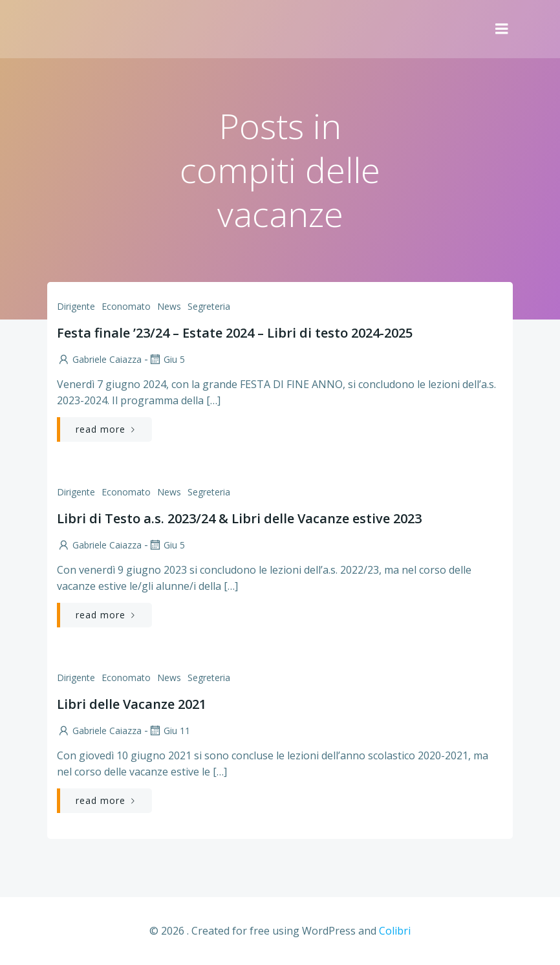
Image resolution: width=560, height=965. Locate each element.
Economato (126, 306)
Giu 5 (167, 359)
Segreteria (209, 306)
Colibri (395, 931)
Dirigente (76, 306)
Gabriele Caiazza (99, 359)
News (169, 306)
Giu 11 (169, 731)
